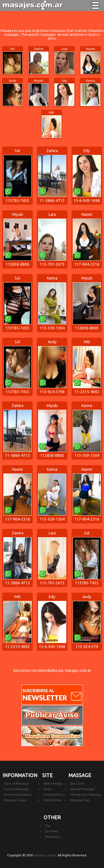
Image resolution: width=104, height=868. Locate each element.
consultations (54, 795)
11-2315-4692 (87, 392)
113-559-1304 (52, 328)
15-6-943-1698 (87, 201)
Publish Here (53, 800)
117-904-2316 (87, 264)
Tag (48, 826)
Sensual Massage (82, 789)
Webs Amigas (53, 783)
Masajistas (52, 837)
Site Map (51, 831)
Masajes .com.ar (45, 855)
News (48, 789)
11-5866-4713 (52, 201)
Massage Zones (15, 800)
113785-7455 (17, 201)
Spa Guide (77, 783)
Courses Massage (17, 789)
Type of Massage (16, 783)
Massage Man (80, 800)
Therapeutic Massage (86, 795)
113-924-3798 (52, 392)
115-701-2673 (52, 264)
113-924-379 (87, 647)
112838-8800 (17, 264)
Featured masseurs (18, 795)
